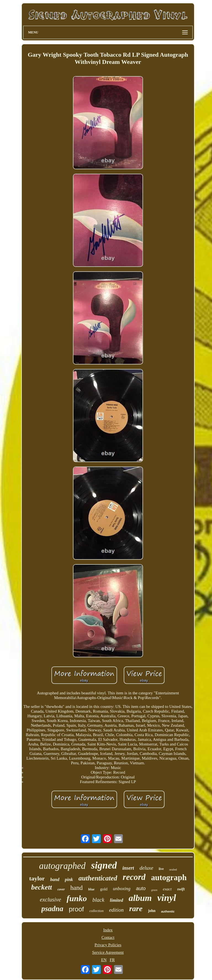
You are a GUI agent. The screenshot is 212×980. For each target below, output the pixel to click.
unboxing (122, 889)
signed (104, 865)
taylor (37, 878)
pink (69, 879)
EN (104, 960)
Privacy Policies (108, 945)
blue (92, 889)
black (98, 900)
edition (116, 910)
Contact (108, 937)
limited (116, 900)
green (154, 890)
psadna (52, 909)
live (161, 869)
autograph (169, 877)
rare (136, 909)
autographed (62, 866)
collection (96, 911)
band (55, 879)
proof (76, 909)
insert (128, 868)
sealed (173, 869)
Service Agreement (108, 952)
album (140, 898)
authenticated (98, 878)
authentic (168, 911)
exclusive (50, 900)
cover (61, 889)
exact (167, 889)
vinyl (167, 898)
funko (77, 898)
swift (181, 889)
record (134, 877)
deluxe (146, 868)
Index (108, 930)
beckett (42, 887)
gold (104, 889)
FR (112, 960)
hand (77, 888)
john (152, 911)
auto (141, 888)
